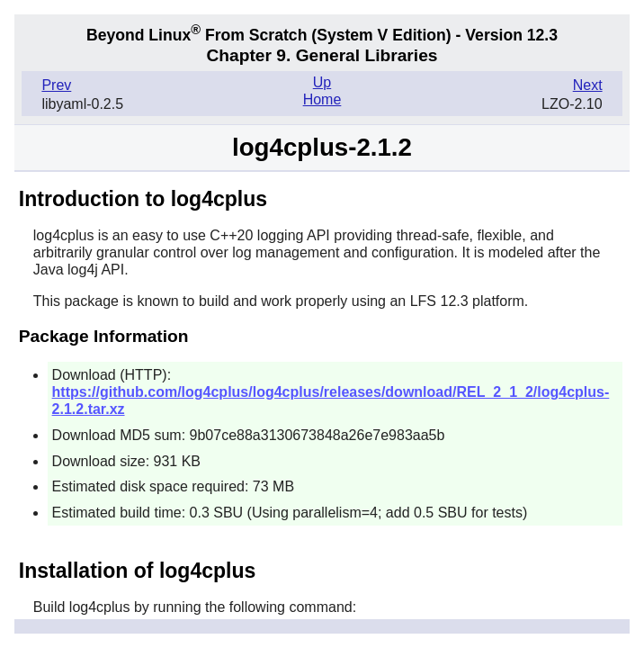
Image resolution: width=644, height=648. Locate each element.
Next (588, 85)
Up (322, 82)
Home (322, 99)
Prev (56, 85)
